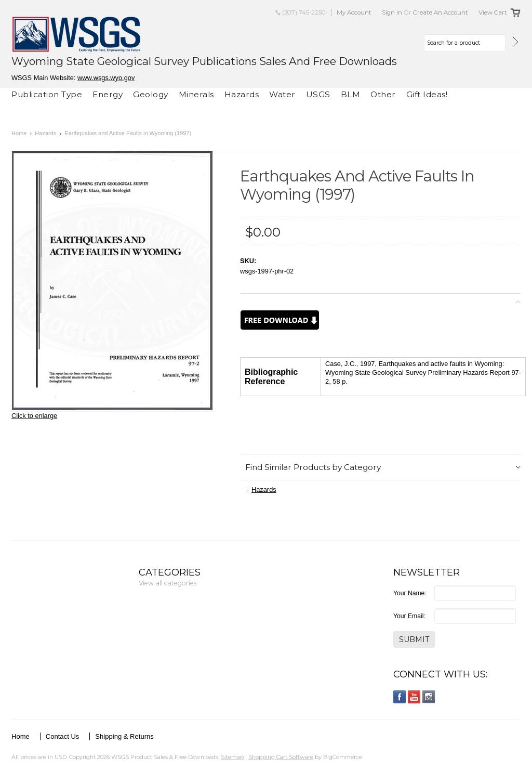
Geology (151, 94)
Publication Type (47, 94)
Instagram (429, 697)
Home (19, 133)
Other (383, 94)
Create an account (441, 12)
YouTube (414, 697)
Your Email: (409, 616)
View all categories (168, 583)
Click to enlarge (34, 416)
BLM (351, 94)
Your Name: (410, 593)
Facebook (400, 697)
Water (282, 94)
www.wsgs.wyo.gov (106, 78)
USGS (318, 94)
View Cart (493, 12)
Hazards (242, 94)
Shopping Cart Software (281, 757)
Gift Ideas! (427, 94)
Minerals (196, 94)
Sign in (392, 12)
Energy (108, 94)
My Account (354, 12)
